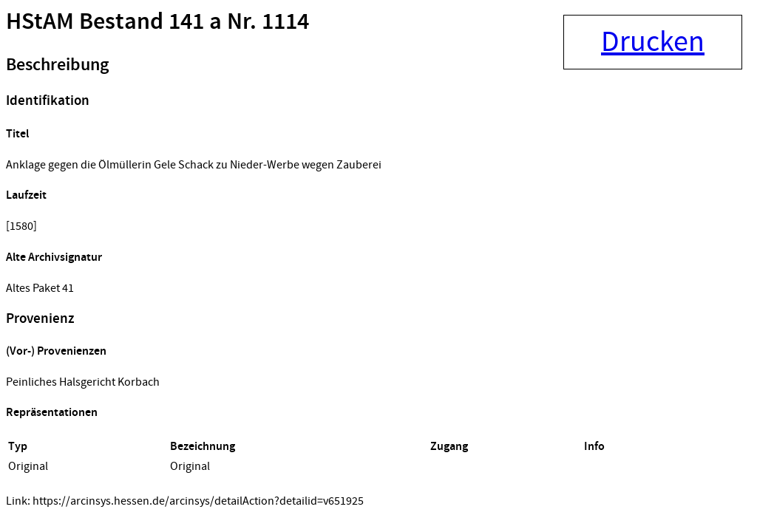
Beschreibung (57, 65)
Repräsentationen (52, 413)
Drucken (653, 42)
